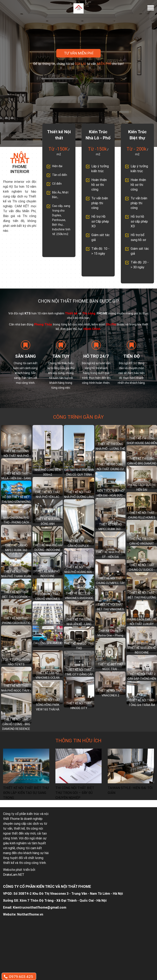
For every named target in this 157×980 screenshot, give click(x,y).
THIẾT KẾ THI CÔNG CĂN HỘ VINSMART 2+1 (142, 544)
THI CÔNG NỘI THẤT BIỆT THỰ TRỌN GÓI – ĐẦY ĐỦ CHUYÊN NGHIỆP (75, 793)
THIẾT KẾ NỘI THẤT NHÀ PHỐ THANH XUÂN (16, 574)
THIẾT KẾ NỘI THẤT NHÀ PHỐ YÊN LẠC (48, 494)
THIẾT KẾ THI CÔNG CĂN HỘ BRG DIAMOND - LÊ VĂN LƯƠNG (142, 463)
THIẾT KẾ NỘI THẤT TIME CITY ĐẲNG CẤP (79, 672)
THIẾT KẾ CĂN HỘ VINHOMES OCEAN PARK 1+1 (48, 678)
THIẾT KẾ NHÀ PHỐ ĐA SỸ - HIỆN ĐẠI (110, 554)
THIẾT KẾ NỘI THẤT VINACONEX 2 (110, 693)
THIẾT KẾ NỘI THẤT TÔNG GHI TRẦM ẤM (142, 703)
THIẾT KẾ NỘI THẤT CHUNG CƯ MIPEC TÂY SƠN (110, 583)
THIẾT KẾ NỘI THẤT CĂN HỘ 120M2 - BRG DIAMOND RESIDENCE (16, 724)
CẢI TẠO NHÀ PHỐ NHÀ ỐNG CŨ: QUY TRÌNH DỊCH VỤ (79, 475)
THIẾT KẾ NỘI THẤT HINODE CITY (79, 706)
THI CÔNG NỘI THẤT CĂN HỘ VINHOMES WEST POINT (48, 599)
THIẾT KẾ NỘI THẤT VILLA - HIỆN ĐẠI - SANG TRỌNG (16, 478)
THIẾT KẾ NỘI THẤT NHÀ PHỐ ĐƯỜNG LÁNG (79, 494)
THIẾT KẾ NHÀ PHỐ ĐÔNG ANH (48, 521)
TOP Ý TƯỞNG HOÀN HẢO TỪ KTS (16, 662)
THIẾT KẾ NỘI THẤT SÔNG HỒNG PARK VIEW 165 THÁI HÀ (48, 705)
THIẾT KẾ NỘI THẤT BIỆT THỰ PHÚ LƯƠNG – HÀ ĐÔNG (142, 597)
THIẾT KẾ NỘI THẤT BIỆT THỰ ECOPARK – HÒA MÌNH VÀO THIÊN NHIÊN (16, 599)
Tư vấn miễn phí (79, 53)
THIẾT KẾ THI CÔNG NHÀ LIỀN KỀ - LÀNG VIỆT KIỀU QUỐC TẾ (79, 624)
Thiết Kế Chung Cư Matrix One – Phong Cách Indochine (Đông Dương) (110, 638)
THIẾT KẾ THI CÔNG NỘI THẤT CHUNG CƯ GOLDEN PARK (110, 469)
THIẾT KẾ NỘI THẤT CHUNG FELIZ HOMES (142, 515)
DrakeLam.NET (14, 875)
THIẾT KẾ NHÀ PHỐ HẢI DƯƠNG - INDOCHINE (48, 548)
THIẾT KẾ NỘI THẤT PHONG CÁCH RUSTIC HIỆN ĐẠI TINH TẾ (16, 623)
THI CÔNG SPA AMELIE (48, 643)
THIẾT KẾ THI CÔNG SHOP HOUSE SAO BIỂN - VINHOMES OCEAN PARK (142, 445)
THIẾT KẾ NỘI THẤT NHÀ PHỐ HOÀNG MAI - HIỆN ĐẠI (79, 572)
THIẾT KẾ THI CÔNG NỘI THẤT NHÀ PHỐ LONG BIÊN (16, 456)
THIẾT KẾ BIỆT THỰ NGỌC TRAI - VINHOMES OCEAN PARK (110, 671)
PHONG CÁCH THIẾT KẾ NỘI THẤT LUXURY (142, 622)
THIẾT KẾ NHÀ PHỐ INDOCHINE (48, 574)
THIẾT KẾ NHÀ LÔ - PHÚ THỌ (79, 646)
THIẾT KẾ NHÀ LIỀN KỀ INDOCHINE (142, 650)
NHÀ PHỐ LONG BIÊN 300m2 (48, 472)
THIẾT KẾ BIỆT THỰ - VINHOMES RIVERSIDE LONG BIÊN (79, 598)
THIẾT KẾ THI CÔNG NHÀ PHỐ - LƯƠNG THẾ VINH (110, 449)
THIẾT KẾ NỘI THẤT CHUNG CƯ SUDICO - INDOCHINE (142, 570)
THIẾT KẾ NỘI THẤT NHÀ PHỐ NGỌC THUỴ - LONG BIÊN (16, 690)
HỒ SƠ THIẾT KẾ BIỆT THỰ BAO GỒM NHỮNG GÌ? (16, 502)
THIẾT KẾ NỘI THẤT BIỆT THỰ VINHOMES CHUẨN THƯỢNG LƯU (110, 609)
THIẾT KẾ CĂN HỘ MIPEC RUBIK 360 (16, 548)
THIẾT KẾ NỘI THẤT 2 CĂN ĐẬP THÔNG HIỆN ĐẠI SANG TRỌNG (142, 679)
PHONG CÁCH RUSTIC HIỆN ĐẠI (142, 487)
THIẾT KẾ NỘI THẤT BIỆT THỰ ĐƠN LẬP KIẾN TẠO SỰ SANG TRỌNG (26, 793)
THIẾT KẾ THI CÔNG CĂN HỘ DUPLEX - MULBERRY (79, 546)
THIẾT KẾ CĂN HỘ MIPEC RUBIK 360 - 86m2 (110, 529)
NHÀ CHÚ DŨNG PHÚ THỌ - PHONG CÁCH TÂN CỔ (16, 522)
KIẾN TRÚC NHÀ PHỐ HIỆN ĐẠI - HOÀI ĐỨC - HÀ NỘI (110, 495)
